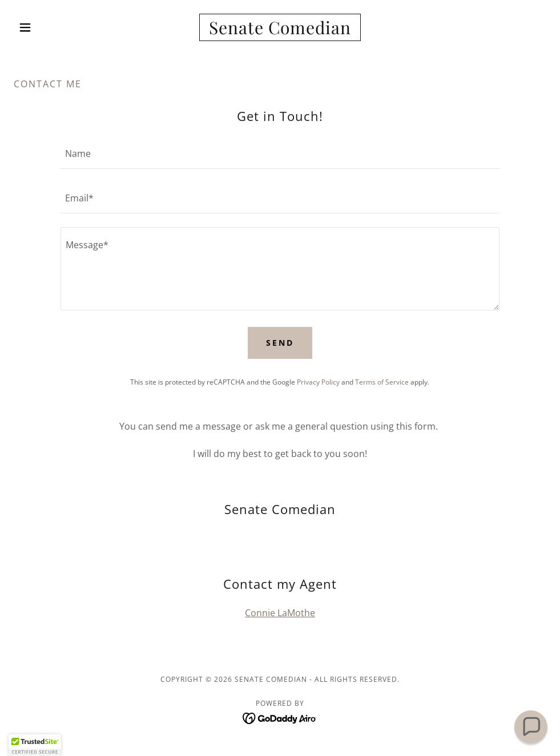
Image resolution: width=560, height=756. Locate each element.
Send (280, 343)
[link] (280, 31)
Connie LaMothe (280, 613)
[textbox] (280, 153)
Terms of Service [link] (382, 382)
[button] (54, 27)
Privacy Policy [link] (318, 382)
